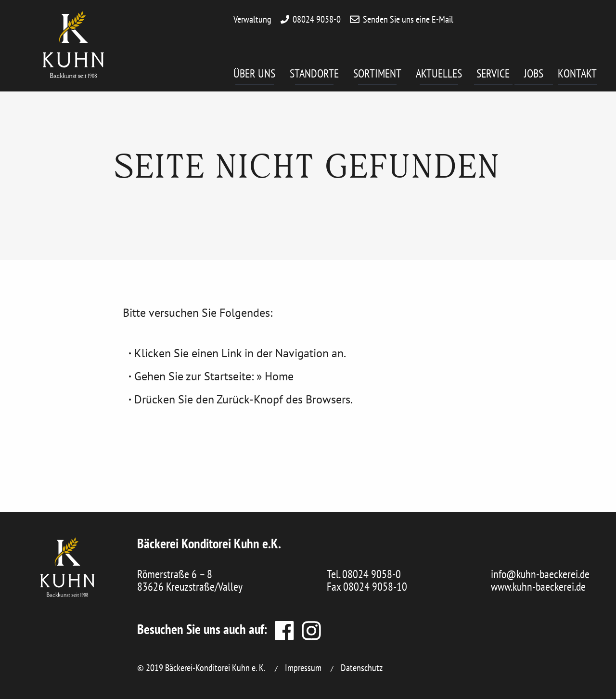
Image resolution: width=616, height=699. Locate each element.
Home (279, 376)
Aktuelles (439, 75)
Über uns (254, 75)
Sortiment (377, 75)
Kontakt (577, 75)
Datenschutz (362, 668)
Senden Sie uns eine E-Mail (408, 19)
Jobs (539, 75)
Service (494, 75)
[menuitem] (262, 77)
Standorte (314, 75)
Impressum (303, 668)
